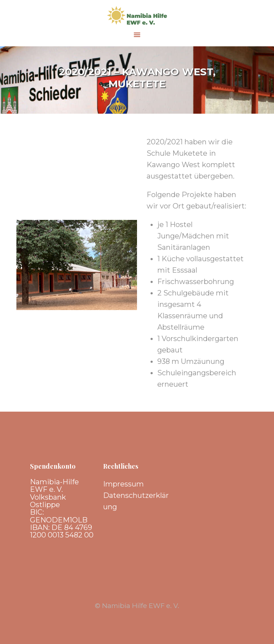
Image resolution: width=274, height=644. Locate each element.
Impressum (123, 484)
